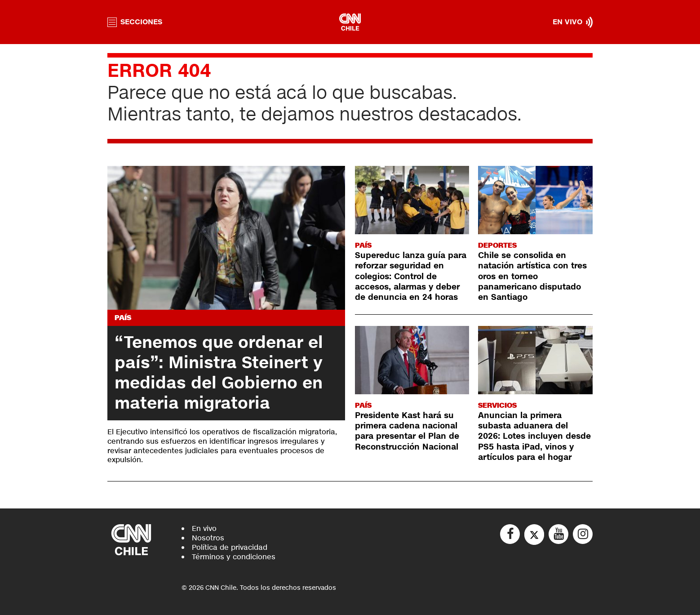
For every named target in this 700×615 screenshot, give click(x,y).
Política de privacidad (230, 547)
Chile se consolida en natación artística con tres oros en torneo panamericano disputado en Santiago (532, 276)
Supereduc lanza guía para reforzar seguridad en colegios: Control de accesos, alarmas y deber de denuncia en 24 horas (411, 276)
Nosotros (208, 538)
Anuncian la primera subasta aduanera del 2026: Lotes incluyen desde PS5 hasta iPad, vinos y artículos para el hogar (534, 437)
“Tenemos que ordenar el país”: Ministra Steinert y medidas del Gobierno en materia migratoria (219, 373)
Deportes (497, 245)
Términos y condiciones (234, 557)
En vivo (204, 528)
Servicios (497, 405)
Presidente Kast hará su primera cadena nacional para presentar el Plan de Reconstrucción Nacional (407, 431)
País (123, 318)
